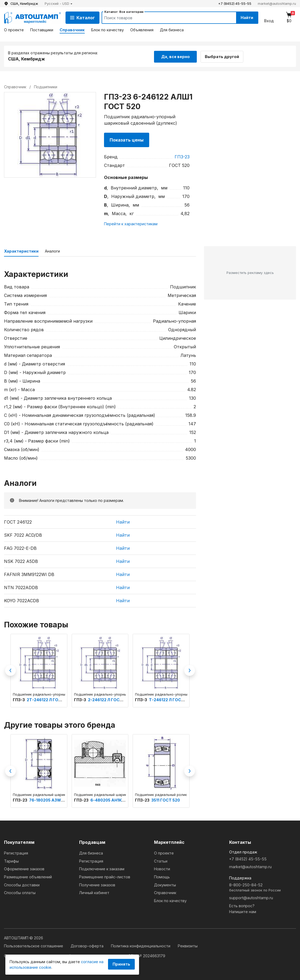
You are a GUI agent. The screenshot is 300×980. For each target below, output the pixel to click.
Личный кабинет (94, 892)
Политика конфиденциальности (141, 946)
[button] (59, 4)
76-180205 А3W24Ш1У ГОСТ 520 (62, 800)
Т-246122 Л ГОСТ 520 (171, 699)
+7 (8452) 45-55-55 (235, 4)
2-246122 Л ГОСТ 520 (109, 699)
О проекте (14, 30)
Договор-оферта (88, 946)
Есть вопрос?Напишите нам (243, 908)
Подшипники (46, 86)
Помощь (162, 877)
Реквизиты (188, 946)
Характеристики (21, 251)
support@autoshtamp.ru (251, 897)
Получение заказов (97, 885)
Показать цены (127, 140)
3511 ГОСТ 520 (166, 800)
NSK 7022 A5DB (21, 561)
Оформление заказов (24, 869)
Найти (246, 18)
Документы (165, 885)
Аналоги (52, 251)
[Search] (164, 18)
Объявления (142, 30)
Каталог (82, 18)
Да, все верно (176, 56)
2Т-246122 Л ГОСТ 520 (50, 699)
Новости (162, 869)
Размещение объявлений (28, 877)
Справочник (72, 30)
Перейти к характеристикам (131, 223)
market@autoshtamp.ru (277, 4)
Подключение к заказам (102, 869)
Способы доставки (22, 885)
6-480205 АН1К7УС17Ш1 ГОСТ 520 (125, 800)
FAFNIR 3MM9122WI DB (29, 574)
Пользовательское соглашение (34, 946)
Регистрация (16, 853)
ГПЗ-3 (19, 699)
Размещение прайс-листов (105, 877)
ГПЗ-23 (182, 157)
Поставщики (42, 30)
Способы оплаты (20, 892)
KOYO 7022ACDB (22, 600)
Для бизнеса (172, 30)
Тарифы (11, 861)
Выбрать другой (224, 56)
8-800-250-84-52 (263, 888)
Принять (121, 964)
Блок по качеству (107, 30)
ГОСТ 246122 (18, 521)
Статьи (161, 861)
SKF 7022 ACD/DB (23, 535)
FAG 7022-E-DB (20, 548)
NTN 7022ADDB (21, 587)
